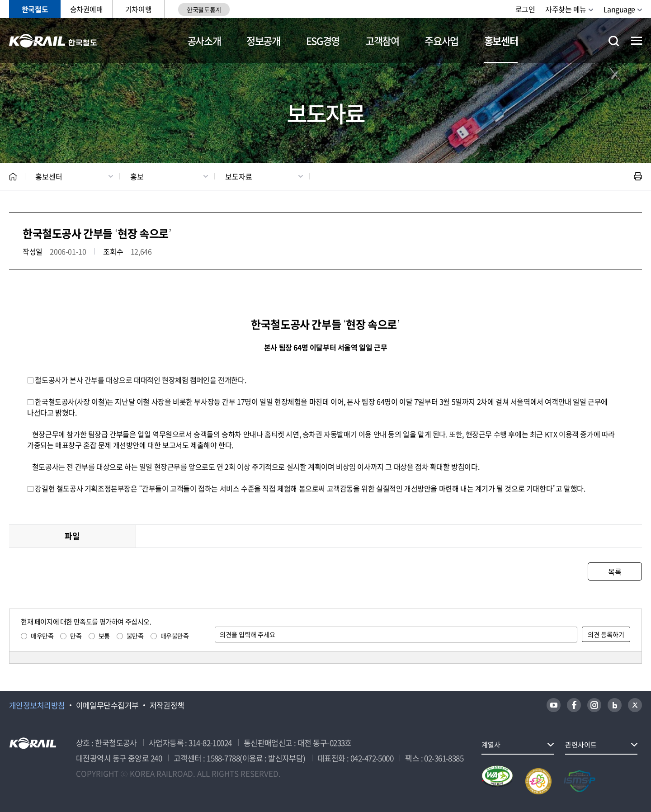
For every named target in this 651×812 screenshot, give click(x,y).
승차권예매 (87, 9)
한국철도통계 (204, 9)
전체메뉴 (637, 41)
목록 (615, 571)
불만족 (135, 636)
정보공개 (263, 40)
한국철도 (35, 9)
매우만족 (42, 636)
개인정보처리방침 (37, 705)
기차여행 (138, 9)
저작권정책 (167, 705)
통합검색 (614, 41)
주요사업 (441, 40)
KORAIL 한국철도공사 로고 (53, 41)
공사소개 (204, 40)
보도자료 (239, 176)
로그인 (525, 9)
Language (619, 9)
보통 (104, 636)
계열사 (491, 745)
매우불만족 (175, 636)
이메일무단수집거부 (107, 705)
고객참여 (382, 40)
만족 (76, 636)
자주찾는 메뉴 (566, 9)
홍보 (137, 176)
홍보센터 (501, 40)
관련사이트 (581, 745)
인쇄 (638, 176)
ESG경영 (323, 40)
